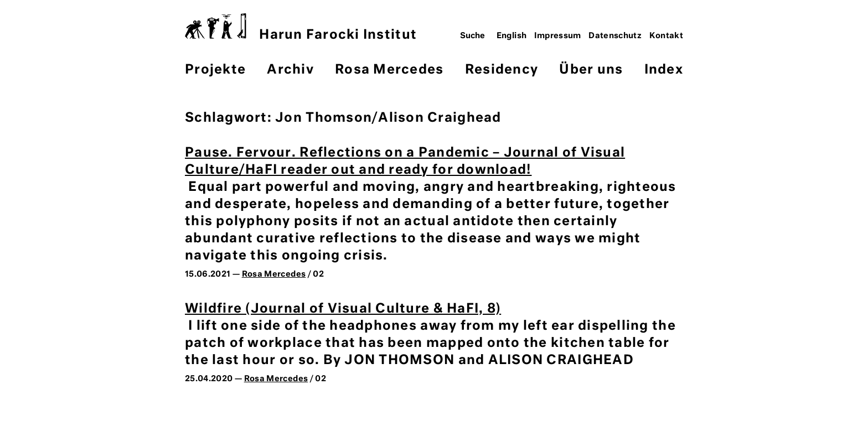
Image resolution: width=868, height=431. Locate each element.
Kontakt (666, 36)
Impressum (558, 36)
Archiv (290, 70)
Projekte (215, 70)
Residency (502, 70)
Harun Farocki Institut (301, 27)
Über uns (591, 70)
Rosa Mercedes (389, 70)
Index (664, 70)
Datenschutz (615, 36)
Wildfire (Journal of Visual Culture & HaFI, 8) (343, 309)
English (512, 36)
